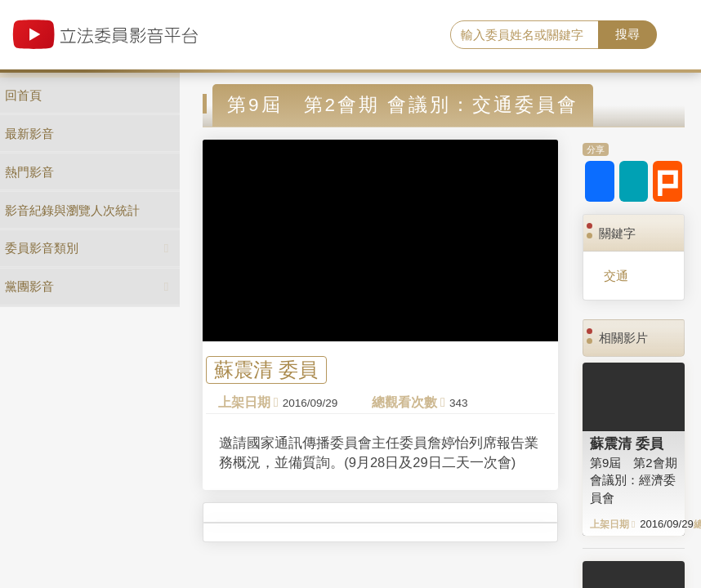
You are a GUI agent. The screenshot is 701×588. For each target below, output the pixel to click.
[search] (525, 35)
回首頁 (23, 95)
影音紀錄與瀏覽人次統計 (72, 210)
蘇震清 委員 (266, 370)
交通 (616, 276)
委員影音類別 (42, 248)
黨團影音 (29, 286)
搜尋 (627, 34)
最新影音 (29, 134)
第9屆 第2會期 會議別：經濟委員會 (634, 480)
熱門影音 (29, 172)
